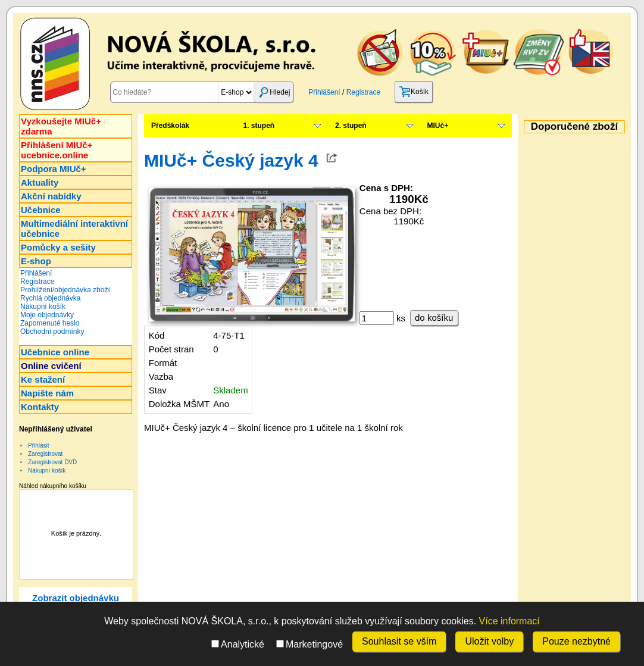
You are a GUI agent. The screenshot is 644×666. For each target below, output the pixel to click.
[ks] (377, 318)
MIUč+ (438, 126)
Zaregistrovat (45, 454)
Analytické (238, 644)
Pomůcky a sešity (58, 247)
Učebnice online (55, 352)
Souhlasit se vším (399, 641)
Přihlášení (324, 92)
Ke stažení (43, 379)
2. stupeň (351, 126)
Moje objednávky (47, 315)
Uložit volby (489, 641)
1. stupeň (259, 126)
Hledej (274, 92)
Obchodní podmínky (52, 332)
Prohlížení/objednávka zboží (65, 290)
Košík (414, 92)
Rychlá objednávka (50, 298)
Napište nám (47, 393)
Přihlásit (39, 445)
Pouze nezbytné (576, 641)
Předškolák (170, 126)
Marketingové (310, 644)
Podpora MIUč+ (54, 169)
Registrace (363, 92)
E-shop (36, 261)
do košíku (434, 318)
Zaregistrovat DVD (52, 462)
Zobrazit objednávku (76, 598)
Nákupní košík (43, 307)
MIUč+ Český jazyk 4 (231, 160)
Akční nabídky (51, 196)
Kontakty (40, 407)
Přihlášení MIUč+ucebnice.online (57, 150)
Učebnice (41, 210)
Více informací (509, 621)
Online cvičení (51, 366)
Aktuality (40, 182)
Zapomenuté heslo (50, 323)
